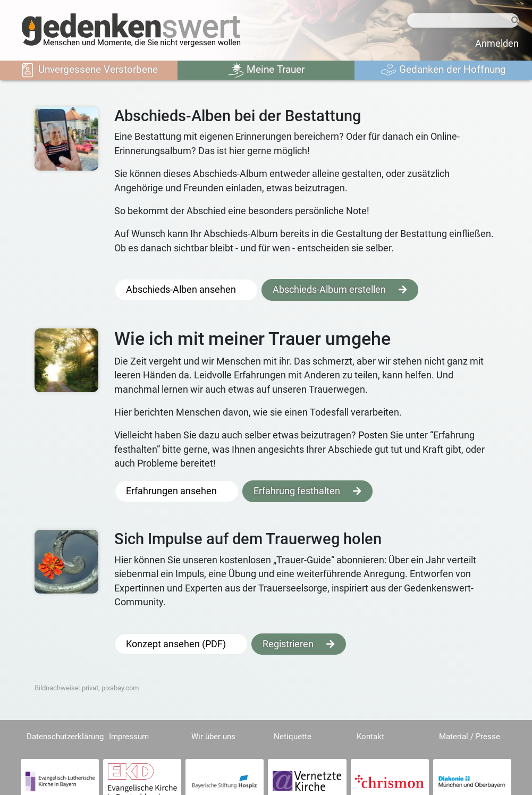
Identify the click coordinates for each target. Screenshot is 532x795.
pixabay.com (120, 688)
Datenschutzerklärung (65, 737)
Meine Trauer (266, 70)
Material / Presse (470, 737)
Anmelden (497, 44)
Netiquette (293, 737)
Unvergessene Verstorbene (89, 70)
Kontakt (370, 737)
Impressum (129, 737)
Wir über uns (213, 737)
